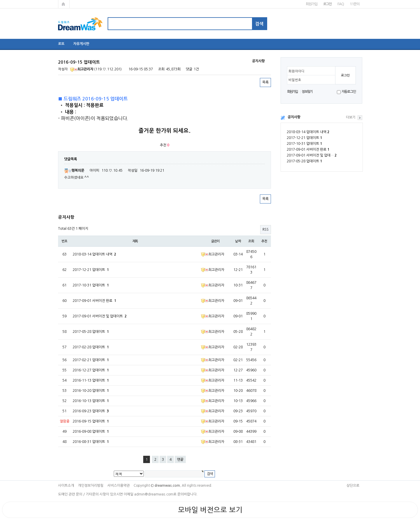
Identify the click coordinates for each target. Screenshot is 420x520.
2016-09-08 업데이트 (91, 432)
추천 (264, 241)
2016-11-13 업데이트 (91, 380)
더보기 (351, 117)
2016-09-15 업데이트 (91, 421)
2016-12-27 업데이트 (91, 370)
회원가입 (311, 4)
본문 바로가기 (0, 0)
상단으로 (353, 486)
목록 (265, 82)
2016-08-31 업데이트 (91, 442)
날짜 (238, 241)
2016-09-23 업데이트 (91, 411)
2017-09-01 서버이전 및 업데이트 (100, 316)
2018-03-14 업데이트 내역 (308, 132)
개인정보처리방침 (91, 486)
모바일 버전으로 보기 (210, 510)
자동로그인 (349, 92)
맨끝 (180, 460)
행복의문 (74, 171)
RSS (266, 229)
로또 (61, 44)
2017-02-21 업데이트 (91, 360)
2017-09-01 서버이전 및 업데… (312, 155)
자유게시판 (81, 44)
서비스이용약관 (119, 486)
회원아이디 (296, 71)
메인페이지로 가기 (64, 4)
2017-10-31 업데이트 (304, 144)
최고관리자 (82, 69)
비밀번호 (295, 80)
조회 (251, 241)
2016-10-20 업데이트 (91, 391)
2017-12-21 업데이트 (304, 138)
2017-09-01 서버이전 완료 (308, 149)
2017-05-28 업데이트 (304, 161)
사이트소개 (66, 486)
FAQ (341, 4)
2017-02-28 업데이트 (91, 347)
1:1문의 (355, 4)
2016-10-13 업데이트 (91, 401)
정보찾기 (307, 92)
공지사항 (294, 117)
